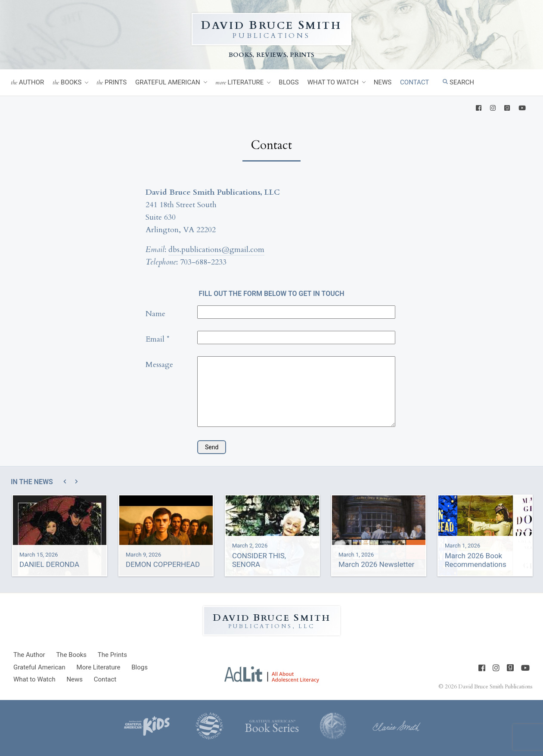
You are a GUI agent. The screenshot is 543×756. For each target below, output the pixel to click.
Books (67, 82)
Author (27, 82)
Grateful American (168, 82)
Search (458, 82)
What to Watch (333, 82)
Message (159, 365)
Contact (414, 82)
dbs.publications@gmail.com (216, 250)
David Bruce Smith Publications (495, 686)
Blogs (289, 82)
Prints (112, 82)
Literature (240, 82)
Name (155, 314)
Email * (158, 339)
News (383, 82)
